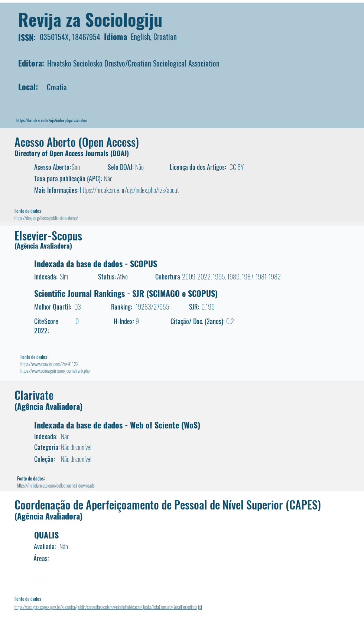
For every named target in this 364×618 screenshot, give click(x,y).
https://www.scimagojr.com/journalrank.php (55, 371)
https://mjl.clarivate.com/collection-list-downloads (56, 485)
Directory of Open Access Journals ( (64, 153)
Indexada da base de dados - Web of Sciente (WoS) (117, 425)
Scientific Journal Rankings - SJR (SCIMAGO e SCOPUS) (126, 293)
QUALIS (46, 535)
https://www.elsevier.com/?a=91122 (49, 364)
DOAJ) (121, 153)
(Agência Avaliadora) (43, 246)
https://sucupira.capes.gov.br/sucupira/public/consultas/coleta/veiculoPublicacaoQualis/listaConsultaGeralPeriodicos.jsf (108, 607)
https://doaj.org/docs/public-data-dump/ (46, 218)
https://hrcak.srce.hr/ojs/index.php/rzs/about (129, 190)
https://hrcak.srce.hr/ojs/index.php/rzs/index (52, 120)
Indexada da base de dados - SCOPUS (96, 263)
